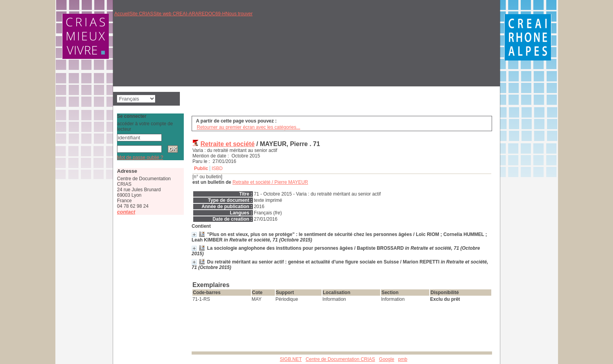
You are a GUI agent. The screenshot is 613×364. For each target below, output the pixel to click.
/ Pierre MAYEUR (270, 182)
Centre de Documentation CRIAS (340, 359)
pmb (403, 359)
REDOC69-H (212, 14)
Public (201, 168)
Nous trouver (239, 14)
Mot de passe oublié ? (140, 157)
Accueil (122, 14)
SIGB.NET (291, 359)
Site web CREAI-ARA (176, 14)
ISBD (217, 168)
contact (126, 212)
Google (387, 359)
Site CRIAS (142, 14)
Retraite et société (227, 144)
